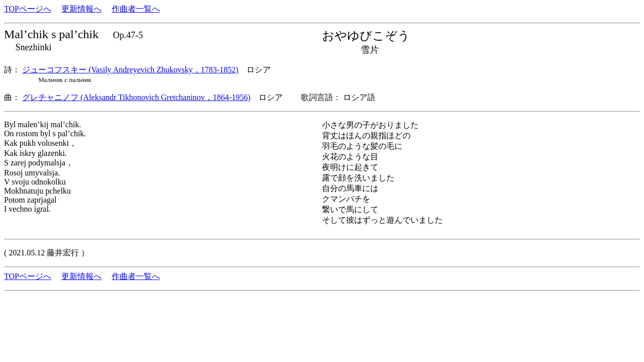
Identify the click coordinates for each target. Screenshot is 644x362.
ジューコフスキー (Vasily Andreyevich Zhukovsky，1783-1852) (130, 70)
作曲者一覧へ (136, 9)
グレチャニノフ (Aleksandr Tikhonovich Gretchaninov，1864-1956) (136, 97)
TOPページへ (28, 9)
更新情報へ (82, 9)
